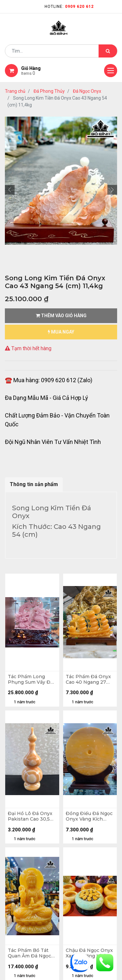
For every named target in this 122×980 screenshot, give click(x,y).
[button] (10, 190)
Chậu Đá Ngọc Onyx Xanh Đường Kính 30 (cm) (89, 953)
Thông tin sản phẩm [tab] (34, 484)
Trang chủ (15, 91)
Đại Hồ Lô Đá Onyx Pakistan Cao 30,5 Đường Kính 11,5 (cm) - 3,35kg (32, 816)
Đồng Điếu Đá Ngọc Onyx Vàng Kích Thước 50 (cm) (89, 816)
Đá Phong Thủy (49, 91)
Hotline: (69, 7)
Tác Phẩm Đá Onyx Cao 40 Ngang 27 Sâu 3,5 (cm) (88, 679)
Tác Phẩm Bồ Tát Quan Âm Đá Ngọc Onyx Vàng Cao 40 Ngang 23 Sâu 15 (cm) (29, 953)
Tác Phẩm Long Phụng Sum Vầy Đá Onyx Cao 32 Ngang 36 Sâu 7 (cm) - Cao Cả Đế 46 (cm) (31, 679)
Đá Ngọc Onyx (87, 91)
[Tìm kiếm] (108, 51)
